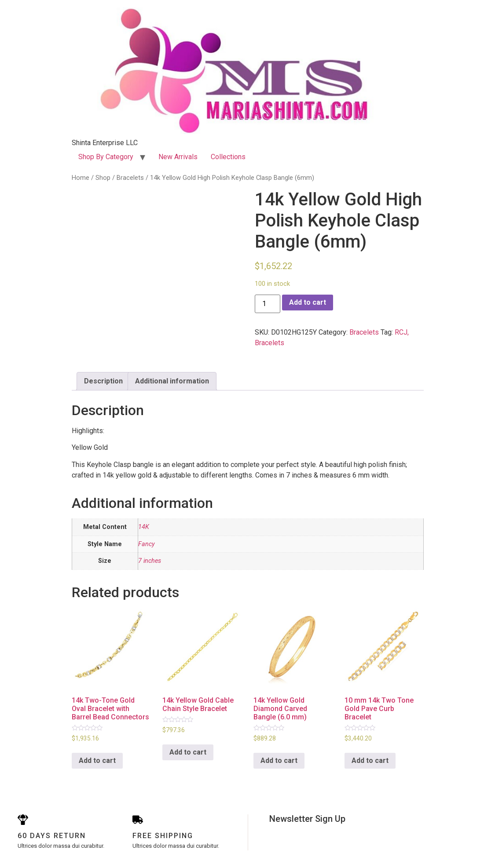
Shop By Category (106, 157)
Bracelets (130, 178)
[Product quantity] (268, 304)
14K (144, 527)
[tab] (103, 381)
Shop (103, 178)
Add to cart (308, 302)
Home (81, 178)
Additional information (172, 381)
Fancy (147, 544)
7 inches (150, 561)
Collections (228, 157)
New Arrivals (178, 157)
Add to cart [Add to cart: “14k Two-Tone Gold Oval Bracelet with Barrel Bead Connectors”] (97, 760)
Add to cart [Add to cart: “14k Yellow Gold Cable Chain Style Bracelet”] (188, 752)
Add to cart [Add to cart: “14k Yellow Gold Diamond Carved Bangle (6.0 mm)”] (279, 760)
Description (103, 381)
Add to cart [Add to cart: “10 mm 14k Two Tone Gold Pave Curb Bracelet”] (370, 760)
